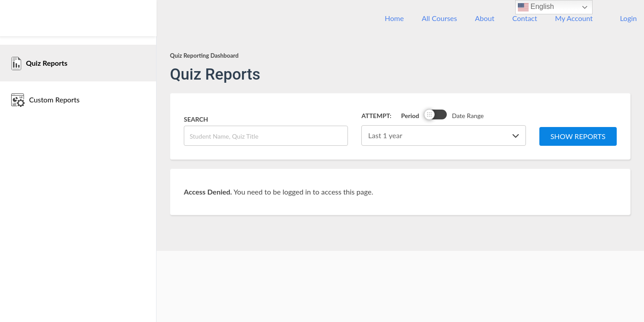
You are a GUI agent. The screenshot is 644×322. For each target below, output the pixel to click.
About (485, 18)
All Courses (439, 18)
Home (394, 18)
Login (628, 18)
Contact (525, 18)
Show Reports (578, 136)
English (536, 7)
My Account (574, 18)
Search (196, 119)
